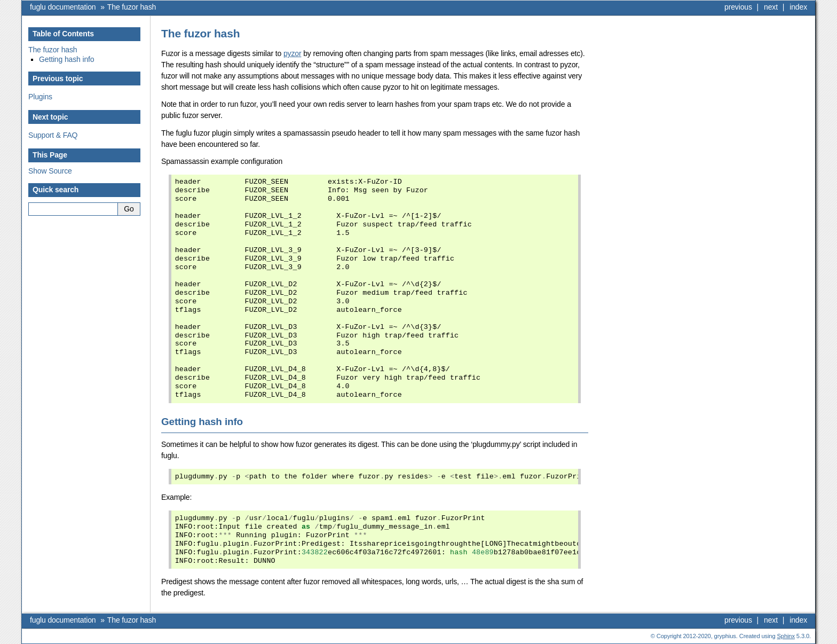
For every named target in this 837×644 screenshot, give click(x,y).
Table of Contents (63, 34)
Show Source (50, 171)
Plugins (40, 97)
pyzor (293, 53)
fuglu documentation (63, 7)
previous (738, 7)
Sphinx (786, 636)
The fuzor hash (132, 7)
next (771, 7)
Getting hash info (66, 59)
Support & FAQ (53, 135)
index (798, 7)
